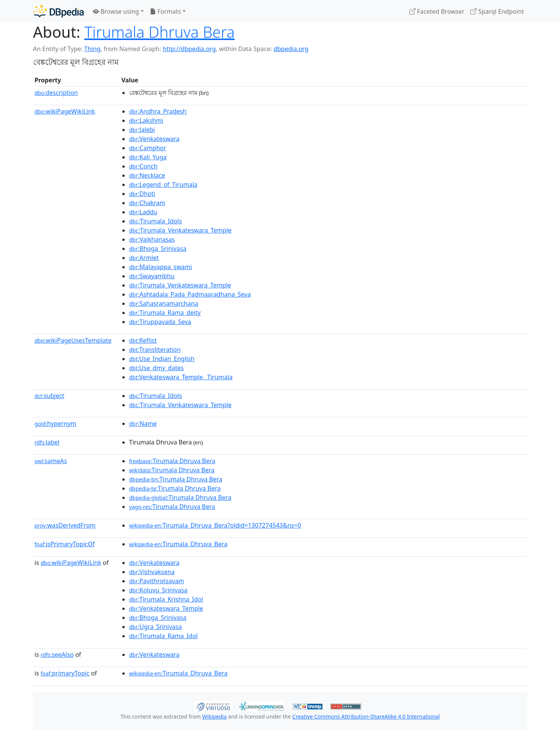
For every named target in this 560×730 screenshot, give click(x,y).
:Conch (144, 166)
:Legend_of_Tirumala (163, 185)
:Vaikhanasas (152, 239)
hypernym (56, 424)
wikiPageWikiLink (65, 111)
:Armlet (144, 258)
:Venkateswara (154, 139)
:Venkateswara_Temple (166, 608)
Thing (92, 49)
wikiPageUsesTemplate (73, 340)
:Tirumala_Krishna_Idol (166, 599)
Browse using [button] (116, 11)
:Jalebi (142, 130)
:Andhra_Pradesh (158, 111)
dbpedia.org (291, 49)
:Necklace (147, 175)
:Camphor (148, 148)
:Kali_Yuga (148, 157)
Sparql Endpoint (497, 11)
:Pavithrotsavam (157, 581)
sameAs (51, 461)
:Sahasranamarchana (164, 303)
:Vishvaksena (152, 572)
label (47, 442)
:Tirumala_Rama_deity (165, 313)
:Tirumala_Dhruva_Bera (178, 544)
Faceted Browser (437, 11)
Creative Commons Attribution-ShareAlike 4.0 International (366, 716)
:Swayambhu (152, 276)
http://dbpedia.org (189, 49)
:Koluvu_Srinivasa (158, 590)
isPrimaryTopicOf (65, 544)
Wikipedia (214, 716)
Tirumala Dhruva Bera (159, 32)
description (56, 93)
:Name (143, 424)
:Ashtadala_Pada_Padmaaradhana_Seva (190, 294)
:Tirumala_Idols (156, 221)
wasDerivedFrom (65, 525)
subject (50, 396)
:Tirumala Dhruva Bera (172, 461)
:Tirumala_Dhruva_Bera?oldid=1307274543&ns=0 (215, 525)
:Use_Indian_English (162, 359)
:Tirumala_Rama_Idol (164, 636)
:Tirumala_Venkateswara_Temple (181, 230)
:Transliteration (155, 350)
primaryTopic (65, 673)
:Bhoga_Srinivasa (158, 249)
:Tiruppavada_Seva (160, 322)
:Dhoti (142, 194)
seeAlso (57, 655)
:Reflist (143, 340)
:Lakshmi (146, 120)
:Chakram (147, 203)
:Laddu (143, 212)
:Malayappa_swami (161, 267)
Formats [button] (165, 11)
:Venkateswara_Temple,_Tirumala (181, 377)
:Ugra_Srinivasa (156, 627)
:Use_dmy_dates (156, 368)
